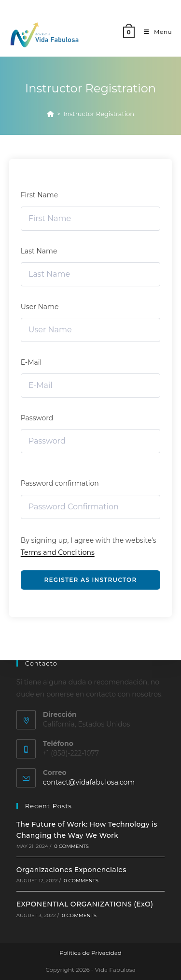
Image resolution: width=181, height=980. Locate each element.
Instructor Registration (99, 114)
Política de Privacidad (90, 953)
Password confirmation (60, 483)
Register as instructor (91, 580)
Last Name (39, 251)
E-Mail (31, 362)
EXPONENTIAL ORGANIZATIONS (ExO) (85, 904)
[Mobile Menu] (154, 32)
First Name (39, 195)
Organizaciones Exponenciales (71, 870)
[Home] (50, 114)
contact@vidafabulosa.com (89, 782)
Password (37, 418)
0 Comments (71, 846)
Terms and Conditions (58, 552)
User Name (40, 307)
